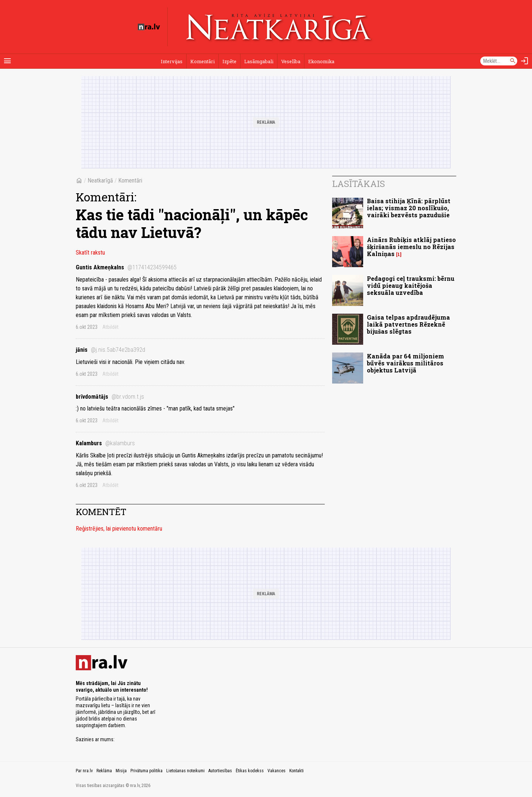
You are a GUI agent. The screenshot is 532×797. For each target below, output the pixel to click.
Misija (121, 771)
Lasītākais (359, 184)
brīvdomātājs (110, 397)
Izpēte (229, 61)
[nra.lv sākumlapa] (149, 27)
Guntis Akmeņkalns (126, 267)
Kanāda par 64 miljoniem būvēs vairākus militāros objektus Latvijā (405, 363)
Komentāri (202, 61)
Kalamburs (105, 443)
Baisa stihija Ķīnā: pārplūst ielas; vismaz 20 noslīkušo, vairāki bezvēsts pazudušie (409, 208)
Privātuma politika (146, 771)
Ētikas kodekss (250, 771)
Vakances (277, 771)
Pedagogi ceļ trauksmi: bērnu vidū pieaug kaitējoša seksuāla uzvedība (411, 285)
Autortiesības (220, 771)
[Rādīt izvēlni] (7, 61)
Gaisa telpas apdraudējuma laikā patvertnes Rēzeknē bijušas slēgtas (408, 324)
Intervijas (172, 61)
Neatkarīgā (100, 180)
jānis (110, 350)
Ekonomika (321, 61)
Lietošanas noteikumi (185, 771)
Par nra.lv (84, 771)
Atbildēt (110, 327)
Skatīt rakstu (90, 253)
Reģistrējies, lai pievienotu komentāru (119, 529)
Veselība (291, 61)
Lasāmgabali (259, 61)
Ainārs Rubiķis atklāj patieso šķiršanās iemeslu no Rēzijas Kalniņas (411, 247)
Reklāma (104, 771)
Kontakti (296, 771)
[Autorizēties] (525, 61)
